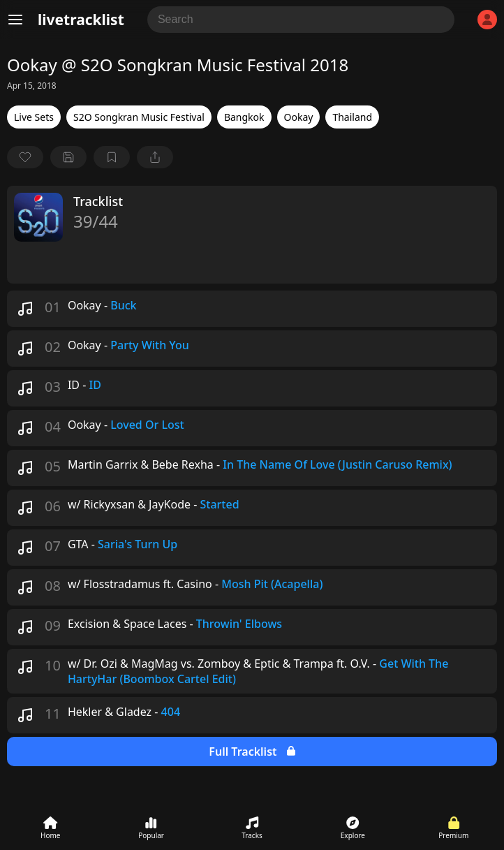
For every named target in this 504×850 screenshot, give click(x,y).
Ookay (299, 117)
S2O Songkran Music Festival (139, 117)
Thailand (352, 117)
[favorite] (25, 157)
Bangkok (244, 117)
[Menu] (15, 20)
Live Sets (34, 117)
